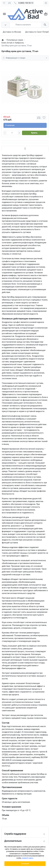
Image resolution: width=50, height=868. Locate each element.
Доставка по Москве (12, 32)
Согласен (25, 864)
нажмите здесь (27, 858)
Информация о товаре (25, 58)
